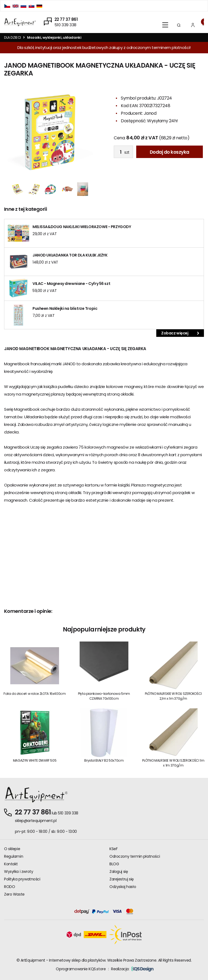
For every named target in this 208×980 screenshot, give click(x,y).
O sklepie (12, 849)
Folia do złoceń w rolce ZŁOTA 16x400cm (35, 694)
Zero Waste (14, 894)
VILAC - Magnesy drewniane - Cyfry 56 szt (71, 284)
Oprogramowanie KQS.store (81, 969)
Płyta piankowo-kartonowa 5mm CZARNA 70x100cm (104, 696)
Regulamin (14, 856)
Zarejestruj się (122, 879)
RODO (9, 887)
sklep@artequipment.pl (36, 821)
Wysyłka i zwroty (19, 872)
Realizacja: (132, 969)
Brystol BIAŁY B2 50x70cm (104, 760)
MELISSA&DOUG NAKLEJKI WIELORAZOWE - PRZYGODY (82, 227)
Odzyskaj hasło (123, 887)
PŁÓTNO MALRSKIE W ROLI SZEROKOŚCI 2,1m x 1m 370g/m (173, 696)
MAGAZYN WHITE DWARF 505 (35, 760)
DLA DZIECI (12, 37)
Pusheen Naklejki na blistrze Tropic (65, 308)
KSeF (113, 849)
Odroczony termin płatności (135, 856)
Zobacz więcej (180, 333)
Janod (150, 113)
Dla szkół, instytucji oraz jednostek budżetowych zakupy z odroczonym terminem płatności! (104, 47)
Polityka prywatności (22, 879)
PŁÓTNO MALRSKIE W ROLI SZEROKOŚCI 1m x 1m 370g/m (173, 763)
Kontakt (11, 864)
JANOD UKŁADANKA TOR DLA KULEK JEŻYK (70, 255)
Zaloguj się (119, 872)
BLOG (114, 864)
